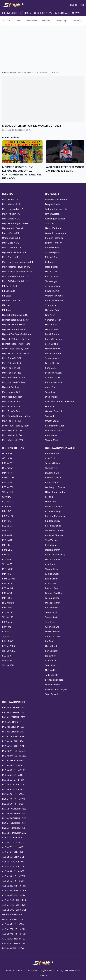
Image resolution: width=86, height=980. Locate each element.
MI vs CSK (7, 473)
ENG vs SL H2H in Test (13, 780)
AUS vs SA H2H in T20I (13, 866)
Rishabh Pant (52, 588)
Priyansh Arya (52, 291)
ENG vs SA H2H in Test (13, 794)
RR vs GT (7, 555)
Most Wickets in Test (12, 435)
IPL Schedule (9, 291)
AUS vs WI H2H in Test (13, 838)
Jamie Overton (52, 214)
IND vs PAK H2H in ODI (14, 761)
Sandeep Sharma (54, 378)
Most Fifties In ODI (12, 358)
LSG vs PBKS (8, 603)
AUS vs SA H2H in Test (13, 862)
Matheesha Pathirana (56, 199)
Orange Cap (61, 21)
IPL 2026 (7, 21)
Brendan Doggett (54, 680)
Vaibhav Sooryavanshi (56, 209)
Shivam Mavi (52, 440)
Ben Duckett (51, 651)
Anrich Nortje (52, 248)
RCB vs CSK (8, 487)
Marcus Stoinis (53, 632)
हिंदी (82, 5)
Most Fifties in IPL (11, 214)
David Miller (51, 272)
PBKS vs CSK (8, 478)
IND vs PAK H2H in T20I (14, 756)
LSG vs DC (7, 506)
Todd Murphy (52, 675)
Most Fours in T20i (11, 421)
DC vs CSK (7, 453)
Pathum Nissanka (54, 238)
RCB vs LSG (8, 612)
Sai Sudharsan (52, 598)
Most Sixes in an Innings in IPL (17, 272)
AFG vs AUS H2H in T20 (14, 939)
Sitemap (43, 975)
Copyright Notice (47, 971)
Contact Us (21, 971)
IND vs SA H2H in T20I (13, 741)
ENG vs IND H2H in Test (14, 823)
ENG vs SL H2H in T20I (13, 785)
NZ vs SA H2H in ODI (12, 919)
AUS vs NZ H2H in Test (13, 924)
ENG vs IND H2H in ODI (14, 833)
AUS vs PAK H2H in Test (14, 934)
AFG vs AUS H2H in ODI (14, 943)
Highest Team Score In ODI (16, 353)
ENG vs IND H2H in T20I (14, 828)
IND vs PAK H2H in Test (14, 751)
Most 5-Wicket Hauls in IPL (16, 281)
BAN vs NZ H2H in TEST (14, 712)
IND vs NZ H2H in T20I (13, 770)
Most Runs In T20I (11, 392)
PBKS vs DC (8, 516)
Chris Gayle (51, 368)
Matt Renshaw (52, 685)
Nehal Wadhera (53, 228)
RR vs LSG (7, 608)
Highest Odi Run (10, 387)
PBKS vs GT (8, 550)
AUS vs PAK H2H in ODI (14, 929)
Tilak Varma (51, 540)
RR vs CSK (7, 482)
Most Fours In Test (11, 373)
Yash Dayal (51, 392)
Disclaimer (33, 971)
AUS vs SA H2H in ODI (13, 871)
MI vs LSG (7, 598)
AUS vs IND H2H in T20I (14, 891)
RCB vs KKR (8, 588)
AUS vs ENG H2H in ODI (14, 910)
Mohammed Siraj (54, 506)
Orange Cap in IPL (11, 238)
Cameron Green (53, 320)
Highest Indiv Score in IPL (15, 228)
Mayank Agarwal (54, 430)
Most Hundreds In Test (14, 382)
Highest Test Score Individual (17, 334)
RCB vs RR (7, 656)
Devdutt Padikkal (54, 593)
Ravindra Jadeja (53, 478)
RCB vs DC (7, 526)
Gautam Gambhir (54, 411)
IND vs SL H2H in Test (13, 722)
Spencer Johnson (54, 243)
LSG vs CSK (8, 468)
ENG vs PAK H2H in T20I (14, 814)
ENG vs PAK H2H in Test (14, 809)
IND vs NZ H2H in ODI (13, 775)
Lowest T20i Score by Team (16, 426)
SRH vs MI (7, 636)
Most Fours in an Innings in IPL (18, 262)
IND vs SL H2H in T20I (13, 727)
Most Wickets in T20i (12, 440)
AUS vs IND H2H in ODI (14, 895)
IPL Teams (7, 310)
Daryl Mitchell (52, 329)
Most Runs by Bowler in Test (16, 416)
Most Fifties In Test (12, 363)
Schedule (46, 21)
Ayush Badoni (52, 482)
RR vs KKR (7, 583)
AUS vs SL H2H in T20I (13, 852)
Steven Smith (52, 617)
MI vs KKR (7, 574)
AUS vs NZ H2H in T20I (13, 876)
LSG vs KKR (8, 569)
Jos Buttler (50, 656)
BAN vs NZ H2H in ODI (13, 708)
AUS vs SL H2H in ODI (13, 857)
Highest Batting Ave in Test (16, 320)
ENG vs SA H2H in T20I (13, 799)
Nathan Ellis (51, 670)
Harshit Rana (52, 325)
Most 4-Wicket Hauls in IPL (16, 276)
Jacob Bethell (52, 267)
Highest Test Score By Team (16, 344)
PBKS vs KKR (8, 579)
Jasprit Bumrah (53, 334)
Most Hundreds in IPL (13, 209)
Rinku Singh (51, 545)
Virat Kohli (50, 458)
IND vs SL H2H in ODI (13, 732)
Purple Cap (77, 21)
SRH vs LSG (8, 617)
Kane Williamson (54, 339)
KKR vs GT (7, 535)
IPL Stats (7, 296)
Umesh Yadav (52, 421)
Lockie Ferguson (53, 373)
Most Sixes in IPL (11, 243)
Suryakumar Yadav (55, 531)
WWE (75, 13)
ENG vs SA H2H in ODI (13, 804)
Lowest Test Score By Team (16, 349)
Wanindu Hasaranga (56, 233)
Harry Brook (51, 646)
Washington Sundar (55, 219)
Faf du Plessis (52, 363)
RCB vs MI (7, 632)
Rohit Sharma (52, 453)
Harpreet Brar (52, 310)
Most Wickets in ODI (12, 430)
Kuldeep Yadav (53, 521)
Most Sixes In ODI (11, 402)
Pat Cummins (52, 608)
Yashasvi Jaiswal (53, 252)
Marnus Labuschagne (56, 689)
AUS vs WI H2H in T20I (13, 842)
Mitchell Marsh (53, 603)
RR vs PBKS (8, 641)
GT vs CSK (7, 458)
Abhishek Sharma (54, 300)
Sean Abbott (51, 665)
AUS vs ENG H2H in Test (14, 900)
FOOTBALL (61, 13)
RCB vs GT (7, 559)
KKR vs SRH (8, 593)
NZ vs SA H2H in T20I (13, 915)
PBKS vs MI (8, 622)
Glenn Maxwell (53, 627)
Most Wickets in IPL (12, 204)
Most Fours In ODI (11, 368)
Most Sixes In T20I (11, 406)
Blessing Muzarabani (56, 516)
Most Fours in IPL (11, 257)
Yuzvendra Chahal (54, 296)
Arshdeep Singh (53, 286)
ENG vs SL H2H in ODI (13, 789)
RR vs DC (7, 521)
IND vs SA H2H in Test (13, 736)
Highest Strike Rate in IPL (15, 252)
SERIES (24, 13)
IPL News (7, 305)
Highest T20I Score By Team (16, 339)
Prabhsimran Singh (55, 426)
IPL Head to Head (11, 300)
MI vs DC (7, 511)
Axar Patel (50, 564)
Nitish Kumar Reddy (55, 492)
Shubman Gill (52, 473)
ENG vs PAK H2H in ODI (14, 818)
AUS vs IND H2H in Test (14, 886)
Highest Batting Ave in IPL (15, 223)
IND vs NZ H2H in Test (13, 765)
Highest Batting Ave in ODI (16, 315)
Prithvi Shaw (51, 276)
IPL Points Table (10, 286)
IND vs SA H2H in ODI (13, 746)
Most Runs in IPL (11, 199)
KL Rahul (50, 262)
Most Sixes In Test (11, 411)
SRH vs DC (7, 531)
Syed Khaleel (52, 397)
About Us (10, 971)
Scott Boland (52, 344)
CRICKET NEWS (42, 13)
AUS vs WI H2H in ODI (13, 847)
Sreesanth (50, 416)
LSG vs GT (7, 540)
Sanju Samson (52, 358)
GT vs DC (7, 497)
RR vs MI (6, 627)
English (74, 5)
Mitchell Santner (53, 353)
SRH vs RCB (8, 665)
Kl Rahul (49, 497)
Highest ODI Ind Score (13, 325)
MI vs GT (7, 545)
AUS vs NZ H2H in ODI (13, 881)
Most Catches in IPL (12, 248)
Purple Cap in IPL (11, 233)
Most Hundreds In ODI (14, 378)
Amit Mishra (51, 435)
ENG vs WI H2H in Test (13, 948)
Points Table (31, 21)
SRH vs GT (7, 564)
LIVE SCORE (8, 13)
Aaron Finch (51, 387)
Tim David (50, 223)
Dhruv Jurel (51, 502)
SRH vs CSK (8, 492)
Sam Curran (51, 305)
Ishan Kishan (52, 579)
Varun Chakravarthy (55, 555)
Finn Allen (50, 315)
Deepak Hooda (53, 204)
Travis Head (51, 612)
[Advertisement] (43, 46)
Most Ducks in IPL (11, 219)
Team (18, 21)
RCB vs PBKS (8, 646)
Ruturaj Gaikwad (54, 382)
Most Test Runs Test (12, 397)
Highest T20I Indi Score (14, 329)
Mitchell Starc (52, 257)
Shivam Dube (52, 569)
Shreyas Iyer (51, 281)
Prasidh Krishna (53, 526)
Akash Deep (51, 583)
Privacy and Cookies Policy (68, 971)
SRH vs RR (7, 661)
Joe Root (49, 641)
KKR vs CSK (8, 463)
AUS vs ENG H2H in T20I (14, 905)
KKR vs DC (7, 502)
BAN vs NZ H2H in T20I (14, 717)
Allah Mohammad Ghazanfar (60, 402)
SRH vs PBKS (8, 651)
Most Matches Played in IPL (16, 267)
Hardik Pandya (53, 349)
